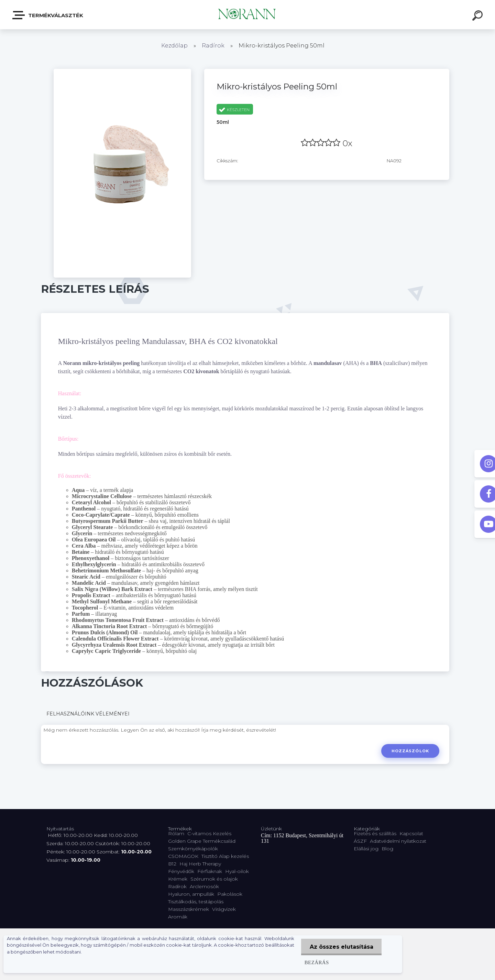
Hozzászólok (410, 751)
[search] (478, 17)
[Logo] (248, 15)
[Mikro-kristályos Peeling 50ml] (122, 71)
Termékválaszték (48, 15)
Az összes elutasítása (341, 947)
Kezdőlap (174, 46)
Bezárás (316, 962)
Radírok (213, 46)
